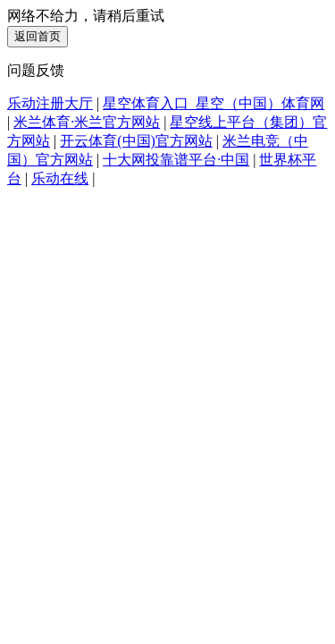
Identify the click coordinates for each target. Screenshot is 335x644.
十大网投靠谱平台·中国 (176, 160)
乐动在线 (60, 178)
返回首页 (38, 36)
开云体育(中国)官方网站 (136, 141)
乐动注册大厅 (50, 103)
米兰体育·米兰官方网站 (87, 122)
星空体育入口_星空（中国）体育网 (214, 103)
